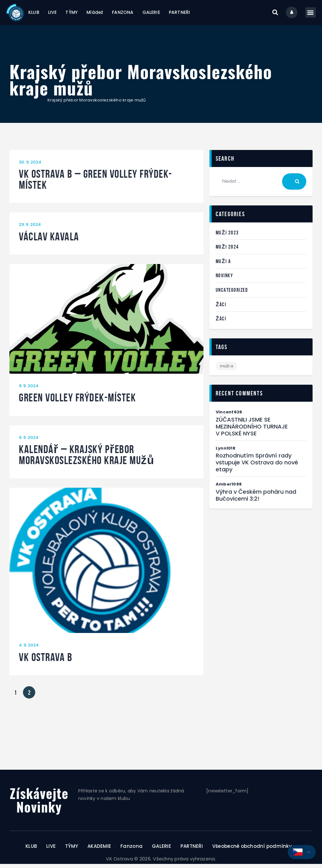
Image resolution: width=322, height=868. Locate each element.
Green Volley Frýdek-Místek (77, 402)
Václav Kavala (49, 241)
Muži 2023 (227, 237)
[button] (271, 15)
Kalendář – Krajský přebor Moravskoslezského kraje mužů (87, 459)
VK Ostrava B (46, 661)
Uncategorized (232, 294)
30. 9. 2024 (30, 166)
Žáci (221, 308)
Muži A (223, 265)
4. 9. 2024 (29, 650)
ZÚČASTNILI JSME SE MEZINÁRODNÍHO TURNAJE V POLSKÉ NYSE (252, 431)
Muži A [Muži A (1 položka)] (226, 370)
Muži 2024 (227, 251)
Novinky (225, 280)
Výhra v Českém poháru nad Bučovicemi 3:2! (256, 499)
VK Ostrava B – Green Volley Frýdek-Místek (96, 184)
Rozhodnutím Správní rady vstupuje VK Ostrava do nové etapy (257, 467)
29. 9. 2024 (30, 229)
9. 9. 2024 (29, 390)
